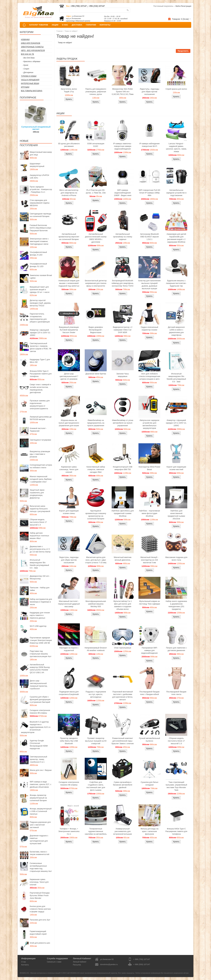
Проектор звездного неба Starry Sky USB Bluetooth (69, 741)
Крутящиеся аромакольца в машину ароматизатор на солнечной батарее (96, 515)
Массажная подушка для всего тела (176, 559)
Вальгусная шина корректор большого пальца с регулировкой (40, 509)
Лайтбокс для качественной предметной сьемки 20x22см (176, 515)
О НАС (65, 25)
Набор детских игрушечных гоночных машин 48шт (39, 536)
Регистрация (186, 6)
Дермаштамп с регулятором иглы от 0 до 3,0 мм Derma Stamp (40, 549)
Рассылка (77, 965)
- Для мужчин (28, 72)
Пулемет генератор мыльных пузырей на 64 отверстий (96, 741)
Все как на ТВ (27, 54)
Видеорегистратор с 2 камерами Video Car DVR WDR (123, 330)
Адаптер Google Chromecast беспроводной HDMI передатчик (39, 745)
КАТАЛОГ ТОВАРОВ (39, 25)
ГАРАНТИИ (91, 25)
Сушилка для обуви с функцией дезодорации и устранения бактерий (40, 699)
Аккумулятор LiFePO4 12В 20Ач (39, 176)
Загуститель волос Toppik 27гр (69, 90)
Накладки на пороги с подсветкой (69, 649)
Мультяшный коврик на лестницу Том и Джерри (149, 603)
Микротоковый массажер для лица (41, 153)
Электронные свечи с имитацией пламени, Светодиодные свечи (39, 241)
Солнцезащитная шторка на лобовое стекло (41, 466)
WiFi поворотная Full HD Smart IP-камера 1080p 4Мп (149, 193)
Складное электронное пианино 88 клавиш (40, 712)
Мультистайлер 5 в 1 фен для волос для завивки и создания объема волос (123, 605)
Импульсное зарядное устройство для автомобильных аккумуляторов (149, 424)
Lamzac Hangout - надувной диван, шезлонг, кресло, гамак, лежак (176, 147)
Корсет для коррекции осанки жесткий (176, 468)
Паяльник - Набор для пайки (40, 589)
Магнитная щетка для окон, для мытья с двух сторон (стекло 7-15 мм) (96, 560)
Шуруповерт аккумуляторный (37, 165)
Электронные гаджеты (32, 47)
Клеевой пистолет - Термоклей (38, 430)
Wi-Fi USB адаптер (38, 626)
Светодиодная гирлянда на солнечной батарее (40, 215)
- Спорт (26, 69)
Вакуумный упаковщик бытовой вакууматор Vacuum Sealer (69, 330)
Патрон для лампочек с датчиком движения (176, 649)
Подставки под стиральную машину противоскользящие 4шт (41, 654)
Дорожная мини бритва (96, 374)
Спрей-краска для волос (176, 89)
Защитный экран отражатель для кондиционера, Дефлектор (37, 494)
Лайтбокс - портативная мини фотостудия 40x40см (149, 513)
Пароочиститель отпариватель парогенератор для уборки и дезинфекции (40, 318)
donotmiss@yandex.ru (109, 964)
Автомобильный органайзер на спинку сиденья (123, 237)
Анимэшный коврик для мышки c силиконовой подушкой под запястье (69, 283)
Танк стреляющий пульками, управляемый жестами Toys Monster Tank (176, 786)
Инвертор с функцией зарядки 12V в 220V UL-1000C (40, 333)
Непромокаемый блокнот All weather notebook (96, 649)
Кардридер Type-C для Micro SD (40, 361)
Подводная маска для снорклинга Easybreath (69, 693)
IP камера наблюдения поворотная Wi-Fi (149, 145)
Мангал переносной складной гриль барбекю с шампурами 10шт (41, 479)
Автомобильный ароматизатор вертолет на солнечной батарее (69, 237)
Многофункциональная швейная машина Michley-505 (96, 604)
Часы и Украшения (30, 80)
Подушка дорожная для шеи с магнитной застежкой (40, 825)
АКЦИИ (55, 25)
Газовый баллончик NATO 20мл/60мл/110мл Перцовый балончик (40, 228)
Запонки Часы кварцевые (123, 375)
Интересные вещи (30, 83)
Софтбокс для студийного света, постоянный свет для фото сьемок (96, 786)
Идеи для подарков (31, 43)
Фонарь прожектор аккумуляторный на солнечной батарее (38, 798)
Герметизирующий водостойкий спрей (38, 933)
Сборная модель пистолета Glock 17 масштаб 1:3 (38, 522)
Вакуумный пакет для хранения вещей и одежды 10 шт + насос (40, 290)
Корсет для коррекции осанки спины (69, 512)
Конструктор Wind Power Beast (149, 468)
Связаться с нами (54, 962)
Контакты (25, 965)
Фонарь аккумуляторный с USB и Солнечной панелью (41, 811)
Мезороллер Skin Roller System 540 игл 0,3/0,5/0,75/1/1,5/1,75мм (123, 92)
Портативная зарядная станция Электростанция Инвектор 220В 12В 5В (41, 640)
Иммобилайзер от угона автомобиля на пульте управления (123, 423)
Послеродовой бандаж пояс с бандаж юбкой (150, 693)
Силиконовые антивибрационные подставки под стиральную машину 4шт (41, 867)
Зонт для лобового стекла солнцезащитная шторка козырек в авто (150, 376)
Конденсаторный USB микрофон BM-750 (123, 468)
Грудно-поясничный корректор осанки (150, 328)
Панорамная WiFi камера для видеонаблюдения (150, 650)
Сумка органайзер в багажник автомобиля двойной (123, 785)
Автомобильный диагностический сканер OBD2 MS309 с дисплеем (96, 238)
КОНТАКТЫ (105, 25)
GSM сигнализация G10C (96, 145)
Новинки (25, 40)
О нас (24, 962)
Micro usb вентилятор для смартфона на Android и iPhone (69, 193)
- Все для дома (28, 58)
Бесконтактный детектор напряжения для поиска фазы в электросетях (96, 283)
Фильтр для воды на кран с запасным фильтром (149, 831)
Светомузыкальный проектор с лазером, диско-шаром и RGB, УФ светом (41, 347)
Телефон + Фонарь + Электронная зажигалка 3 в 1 (69, 831)
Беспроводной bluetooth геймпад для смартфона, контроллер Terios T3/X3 (123, 283)
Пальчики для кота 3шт (40, 920)
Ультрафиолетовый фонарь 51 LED (38, 265)
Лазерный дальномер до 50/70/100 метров (41, 418)
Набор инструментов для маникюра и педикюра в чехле (41, 602)
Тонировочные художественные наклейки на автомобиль (96, 831)
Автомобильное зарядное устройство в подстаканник (176, 193)
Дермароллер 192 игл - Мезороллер (40, 577)
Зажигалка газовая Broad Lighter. (41, 277)
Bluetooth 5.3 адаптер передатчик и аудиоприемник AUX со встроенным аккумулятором (36, 727)
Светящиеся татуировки (40, 440)
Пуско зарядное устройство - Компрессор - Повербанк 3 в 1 (41, 189)
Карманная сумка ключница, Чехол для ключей (39, 882)
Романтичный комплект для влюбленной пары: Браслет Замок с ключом (123, 741)
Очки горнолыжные (123, 648)
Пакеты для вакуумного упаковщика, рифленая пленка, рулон (96, 92)
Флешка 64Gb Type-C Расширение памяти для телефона (41, 374)
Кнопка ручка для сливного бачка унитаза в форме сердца (40, 909)
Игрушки (25, 87)
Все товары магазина (32, 91)
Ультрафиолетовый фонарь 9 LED (38, 253)
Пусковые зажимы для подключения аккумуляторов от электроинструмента (40, 405)
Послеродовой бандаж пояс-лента (176, 693)
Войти (178, 6)
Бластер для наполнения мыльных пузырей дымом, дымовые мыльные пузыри (149, 285)
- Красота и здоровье (31, 61)
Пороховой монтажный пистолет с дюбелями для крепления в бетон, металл (123, 696)
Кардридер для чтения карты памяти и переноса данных (40, 615)
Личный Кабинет (80, 962)
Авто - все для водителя (33, 51)
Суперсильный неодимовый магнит (36, 128)
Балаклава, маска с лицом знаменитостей (39, 853)
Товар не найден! (71, 31)
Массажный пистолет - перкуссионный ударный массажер (69, 604)
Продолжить (183, 51)
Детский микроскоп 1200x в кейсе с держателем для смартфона (176, 331)
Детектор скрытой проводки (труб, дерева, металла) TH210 (40, 303)
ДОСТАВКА (77, 25)
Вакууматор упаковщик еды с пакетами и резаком (40, 454)
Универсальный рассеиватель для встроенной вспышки (122, 831)
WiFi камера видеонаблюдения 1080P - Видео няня (123, 193)
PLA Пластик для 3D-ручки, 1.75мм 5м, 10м (96, 191)
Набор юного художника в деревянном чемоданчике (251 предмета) (176, 605)
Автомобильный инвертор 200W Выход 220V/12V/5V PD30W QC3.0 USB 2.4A (40, 669)
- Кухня (25, 65)
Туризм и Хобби (29, 76)
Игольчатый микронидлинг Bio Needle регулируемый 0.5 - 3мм (39, 564)
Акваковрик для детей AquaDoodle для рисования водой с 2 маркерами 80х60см (176, 238)
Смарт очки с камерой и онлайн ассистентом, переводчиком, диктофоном (40, 388)
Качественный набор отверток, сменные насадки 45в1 (96, 469)
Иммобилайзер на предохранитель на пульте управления (96, 423)
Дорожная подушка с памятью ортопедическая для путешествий (39, 840)
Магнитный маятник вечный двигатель (123, 559)
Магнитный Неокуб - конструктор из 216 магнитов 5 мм (149, 560)
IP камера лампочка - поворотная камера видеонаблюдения (123, 146)
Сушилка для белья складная (149, 783)
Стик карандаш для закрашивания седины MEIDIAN (40, 203)
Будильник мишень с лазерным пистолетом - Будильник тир (176, 283)
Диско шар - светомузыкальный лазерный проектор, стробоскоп (39, 685)
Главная (59, 31)
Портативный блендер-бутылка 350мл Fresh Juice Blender (40, 895)
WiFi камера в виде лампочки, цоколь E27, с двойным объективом (41, 784)
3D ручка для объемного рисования (69, 145)
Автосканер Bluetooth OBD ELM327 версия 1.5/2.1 (149, 237)
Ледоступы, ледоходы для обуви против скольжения (149, 92)
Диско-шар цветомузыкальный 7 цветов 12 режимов (69, 376)
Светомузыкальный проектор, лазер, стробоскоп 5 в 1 (38, 759)
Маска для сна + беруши (41, 770)
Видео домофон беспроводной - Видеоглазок (96, 330)
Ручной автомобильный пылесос (149, 740)
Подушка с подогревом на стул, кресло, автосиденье (96, 694)
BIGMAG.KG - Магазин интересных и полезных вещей (40, 973)
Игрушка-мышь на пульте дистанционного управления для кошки (69, 423)
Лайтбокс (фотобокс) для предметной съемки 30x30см (123, 513)
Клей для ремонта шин (40, 943)
